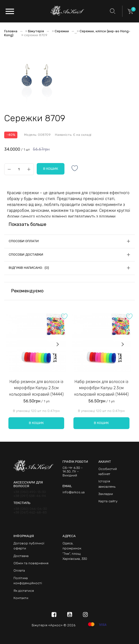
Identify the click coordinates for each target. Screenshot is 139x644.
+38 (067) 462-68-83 (30, 513)
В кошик (36, 423)
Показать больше (27, 224)
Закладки (106, 494)
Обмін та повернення (31, 563)
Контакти (21, 598)
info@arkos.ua (74, 492)
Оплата (19, 570)
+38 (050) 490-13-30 (30, 492)
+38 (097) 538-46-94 (30, 496)
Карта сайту (108, 501)
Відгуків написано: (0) (29, 268)
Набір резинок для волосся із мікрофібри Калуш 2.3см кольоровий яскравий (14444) (36, 388)
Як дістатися (24, 591)
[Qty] (19, 169)
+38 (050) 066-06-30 (30, 509)
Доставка (21, 556)
